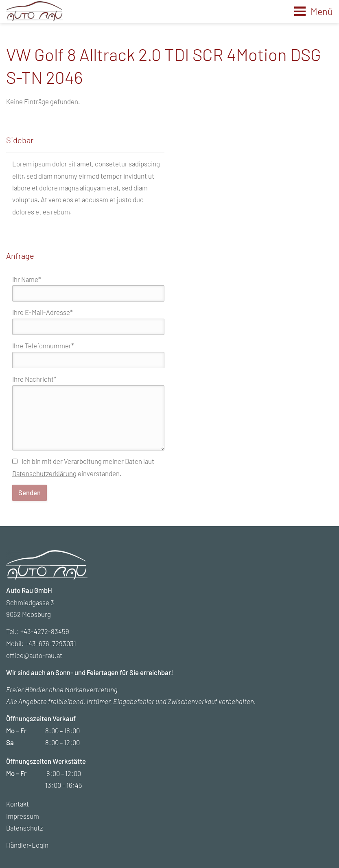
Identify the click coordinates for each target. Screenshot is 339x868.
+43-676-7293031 (51, 643)
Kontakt (17, 804)
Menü (322, 11)
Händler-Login (27, 845)
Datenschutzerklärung (44, 473)
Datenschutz (24, 828)
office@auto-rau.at (34, 655)
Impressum (23, 816)
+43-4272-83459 (45, 631)
